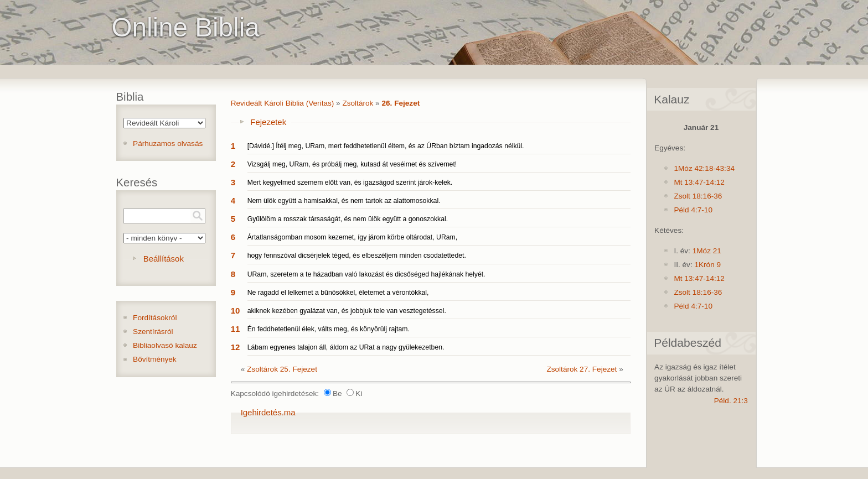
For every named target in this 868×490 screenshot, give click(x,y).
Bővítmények (155, 359)
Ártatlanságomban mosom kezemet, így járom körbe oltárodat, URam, (352, 237)
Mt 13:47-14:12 (699, 182)
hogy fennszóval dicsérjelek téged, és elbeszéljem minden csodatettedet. (357, 256)
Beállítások (164, 259)
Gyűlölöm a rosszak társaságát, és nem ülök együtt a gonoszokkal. (348, 219)
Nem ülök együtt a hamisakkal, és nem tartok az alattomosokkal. (344, 201)
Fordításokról (155, 318)
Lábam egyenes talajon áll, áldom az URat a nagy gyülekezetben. (346, 347)
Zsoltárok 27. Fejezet (582, 369)
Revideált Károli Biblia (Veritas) (283, 103)
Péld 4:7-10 (693, 210)
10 (236, 311)
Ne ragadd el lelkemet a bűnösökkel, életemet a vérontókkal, (338, 293)
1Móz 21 (707, 251)
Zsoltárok (358, 103)
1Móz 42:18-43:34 (704, 168)
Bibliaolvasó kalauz (165, 345)
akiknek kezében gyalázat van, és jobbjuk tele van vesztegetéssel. (347, 311)
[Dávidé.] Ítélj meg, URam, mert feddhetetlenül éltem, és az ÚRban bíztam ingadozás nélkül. (386, 146)
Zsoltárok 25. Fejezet (282, 369)
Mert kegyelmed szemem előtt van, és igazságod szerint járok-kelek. (350, 183)
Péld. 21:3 (731, 401)
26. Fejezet (401, 103)
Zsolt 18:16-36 (698, 196)
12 (236, 347)
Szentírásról (153, 332)
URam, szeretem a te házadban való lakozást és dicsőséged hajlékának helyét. (366, 274)
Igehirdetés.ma (268, 412)
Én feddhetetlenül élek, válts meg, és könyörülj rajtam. (329, 329)
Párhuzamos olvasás (168, 144)
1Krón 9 (707, 265)
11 (236, 329)
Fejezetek (268, 122)
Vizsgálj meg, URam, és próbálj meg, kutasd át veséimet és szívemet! (352, 164)
